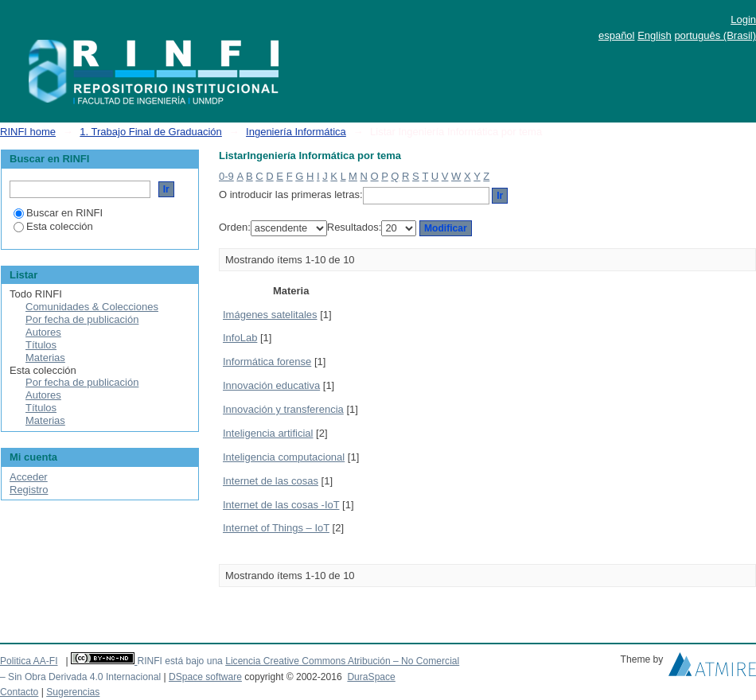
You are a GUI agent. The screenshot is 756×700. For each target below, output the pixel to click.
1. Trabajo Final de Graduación (151, 132)
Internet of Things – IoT (276, 528)
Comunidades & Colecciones (92, 307)
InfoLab (240, 338)
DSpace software (205, 677)
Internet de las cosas (271, 481)
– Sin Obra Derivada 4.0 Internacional (80, 677)
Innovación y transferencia (283, 409)
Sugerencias (73, 692)
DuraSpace (371, 677)
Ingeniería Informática (296, 132)
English (655, 35)
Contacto (19, 692)
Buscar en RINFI (58, 213)
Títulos (41, 345)
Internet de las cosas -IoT (281, 505)
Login (743, 19)
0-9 (226, 176)
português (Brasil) (715, 35)
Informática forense (267, 362)
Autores (43, 332)
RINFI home (28, 132)
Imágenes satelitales (270, 315)
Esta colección (53, 226)
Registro (29, 490)
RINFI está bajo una (179, 661)
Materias (45, 358)
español (617, 35)
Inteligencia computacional (284, 457)
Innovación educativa (271, 385)
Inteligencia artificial (268, 433)
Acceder (29, 477)
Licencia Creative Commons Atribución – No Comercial (342, 661)
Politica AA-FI (29, 661)
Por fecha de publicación (82, 319)
